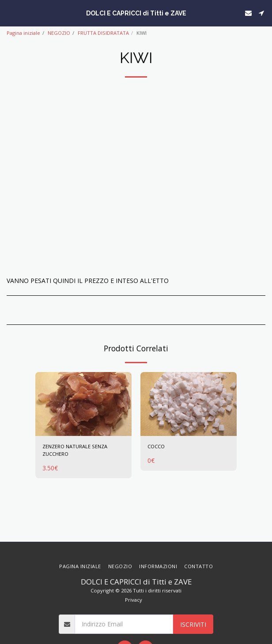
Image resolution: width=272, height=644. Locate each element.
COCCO (156, 446)
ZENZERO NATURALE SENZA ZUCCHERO (75, 450)
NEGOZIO (59, 33)
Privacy (134, 600)
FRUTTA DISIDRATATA (103, 33)
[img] (83, 404)
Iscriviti (193, 624)
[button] (10, 13)
